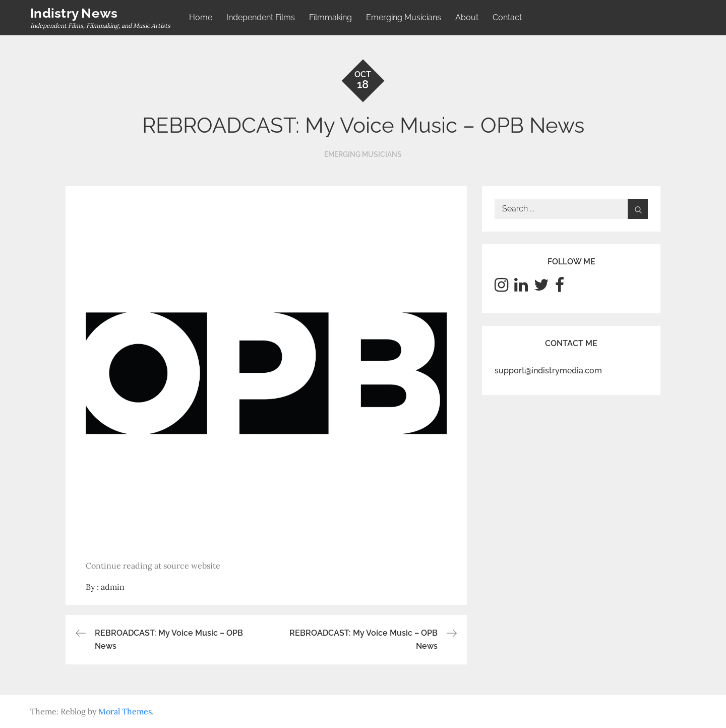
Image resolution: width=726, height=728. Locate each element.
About (467, 17)
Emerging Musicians (404, 17)
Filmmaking (330, 17)
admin (113, 587)
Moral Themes (125, 711)
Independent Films (261, 17)
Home (201, 17)
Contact (507, 17)
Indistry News (74, 13)
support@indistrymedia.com (548, 371)
